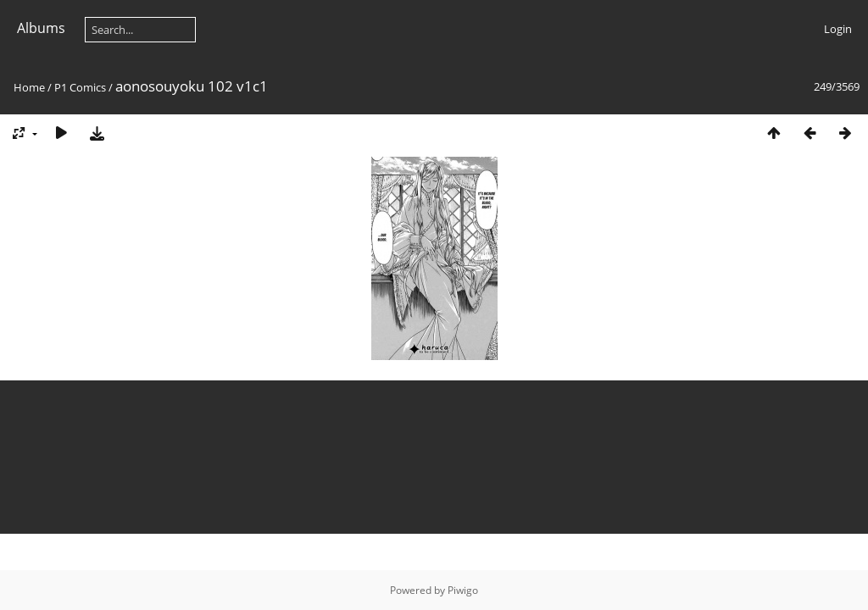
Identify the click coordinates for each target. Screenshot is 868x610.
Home (29, 87)
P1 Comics (80, 87)
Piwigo (463, 590)
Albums (41, 28)
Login (838, 29)
